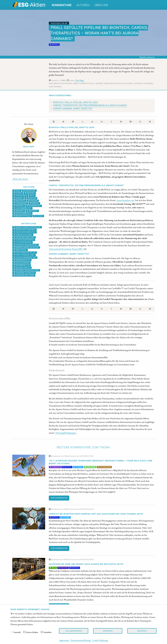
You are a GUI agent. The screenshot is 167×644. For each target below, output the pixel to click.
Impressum (64, 640)
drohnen (19, 211)
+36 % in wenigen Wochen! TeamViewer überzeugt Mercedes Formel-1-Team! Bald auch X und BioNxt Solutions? (101, 462)
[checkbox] (12, 632)
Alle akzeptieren (74, 631)
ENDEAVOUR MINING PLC (25, 232)
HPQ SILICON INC (21, 263)
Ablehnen (142, 631)
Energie (18, 198)
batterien (32, 211)
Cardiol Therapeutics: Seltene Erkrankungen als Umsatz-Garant (90, 105)
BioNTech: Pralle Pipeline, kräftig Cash (75, 102)
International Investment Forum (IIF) (66, 249)
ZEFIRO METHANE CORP (24, 237)
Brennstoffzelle (22, 216)
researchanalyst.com (125, 200)
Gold (17, 191)
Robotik (34, 203)
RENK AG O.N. (20, 250)
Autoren (83, 5)
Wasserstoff (34, 206)
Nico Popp (79, 80)
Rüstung (30, 193)
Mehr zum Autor (20, 179)
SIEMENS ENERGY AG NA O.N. (26, 247)
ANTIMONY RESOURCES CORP (26, 270)
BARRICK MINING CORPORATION (27, 227)
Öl (32, 196)
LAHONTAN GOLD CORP (24, 275)
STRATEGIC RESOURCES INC (26, 245)
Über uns (101, 5)
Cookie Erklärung (100, 640)
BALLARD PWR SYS (22, 268)
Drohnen (19, 206)
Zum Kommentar (59, 498)
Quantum (31, 198)
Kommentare (62, 5)
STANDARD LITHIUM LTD (24, 273)
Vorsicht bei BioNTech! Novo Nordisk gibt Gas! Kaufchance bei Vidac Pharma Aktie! (96, 514)
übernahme (29, 191)
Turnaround (20, 203)
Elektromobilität (22, 208)
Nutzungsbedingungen (66, 433)
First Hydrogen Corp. (24, 255)
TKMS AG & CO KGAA (23, 235)
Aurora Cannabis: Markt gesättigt (73, 109)
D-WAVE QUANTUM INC (24, 240)
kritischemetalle (22, 213)
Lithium (38, 216)
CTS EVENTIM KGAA (23, 242)
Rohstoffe (19, 201)
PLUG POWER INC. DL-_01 (25, 253)
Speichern (108, 631)
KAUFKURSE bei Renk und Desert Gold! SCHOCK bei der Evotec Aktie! (86, 564)
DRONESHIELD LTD (22, 260)
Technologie (20, 196)
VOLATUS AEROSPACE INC (25, 258)
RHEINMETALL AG (22, 265)
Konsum (33, 201)
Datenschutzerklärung (81, 640)
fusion (18, 193)
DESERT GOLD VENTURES (24, 230)
